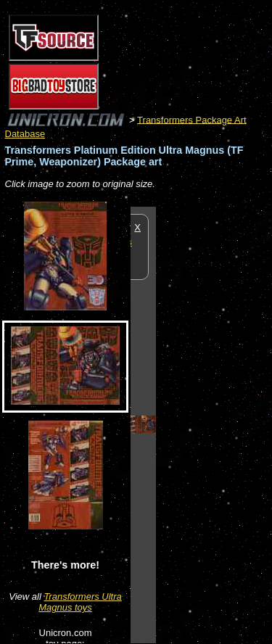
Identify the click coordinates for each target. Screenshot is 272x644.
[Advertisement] (214, 424)
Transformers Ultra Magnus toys (80, 602)
